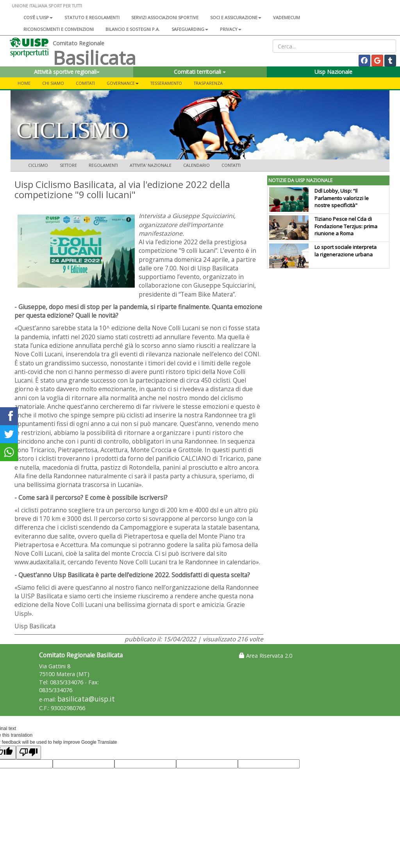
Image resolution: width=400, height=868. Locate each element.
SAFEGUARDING (190, 29)
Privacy (231, 29)
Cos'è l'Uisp (38, 17)
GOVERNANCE (123, 83)
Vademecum (287, 17)
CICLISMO (38, 165)
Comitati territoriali (200, 72)
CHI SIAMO (53, 83)
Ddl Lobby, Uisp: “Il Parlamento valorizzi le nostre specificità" (342, 198)
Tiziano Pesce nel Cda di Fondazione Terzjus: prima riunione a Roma (346, 226)
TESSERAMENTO (166, 83)
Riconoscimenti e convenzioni (59, 29)
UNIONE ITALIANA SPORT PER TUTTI (47, 6)
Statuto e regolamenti (92, 17)
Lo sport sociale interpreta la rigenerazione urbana (346, 251)
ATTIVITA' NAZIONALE (151, 165)
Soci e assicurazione (236, 17)
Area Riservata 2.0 (266, 656)
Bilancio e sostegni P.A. (133, 29)
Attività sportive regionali (67, 72)
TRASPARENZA (208, 83)
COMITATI (85, 83)
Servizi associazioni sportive (165, 17)
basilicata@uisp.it (86, 699)
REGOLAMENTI (103, 165)
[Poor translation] (29, 753)
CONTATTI (231, 165)
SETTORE (68, 165)
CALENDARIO (196, 165)
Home (24, 83)
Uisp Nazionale (333, 72)
